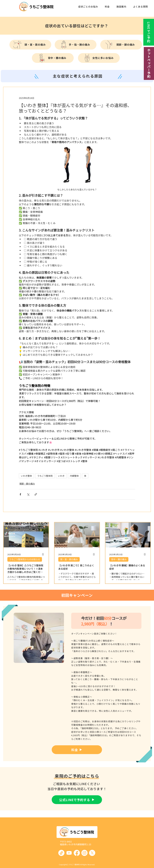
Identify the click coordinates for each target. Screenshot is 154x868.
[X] (92, 853)
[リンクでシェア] (36, 494)
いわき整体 (26, 476)
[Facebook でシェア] (20, 494)
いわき (61, 476)
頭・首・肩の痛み (69, 559)
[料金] (77, 750)
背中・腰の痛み (119, 559)
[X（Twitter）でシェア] (28, 494)
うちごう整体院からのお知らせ (25, 559)
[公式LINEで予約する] (77, 800)
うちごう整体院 (45, 476)
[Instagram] (84, 853)
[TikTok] (61, 853)
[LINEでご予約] (148, 32)
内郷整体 (74, 476)
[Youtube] (69, 853)
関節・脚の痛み (27, 484)
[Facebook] (77, 853)
